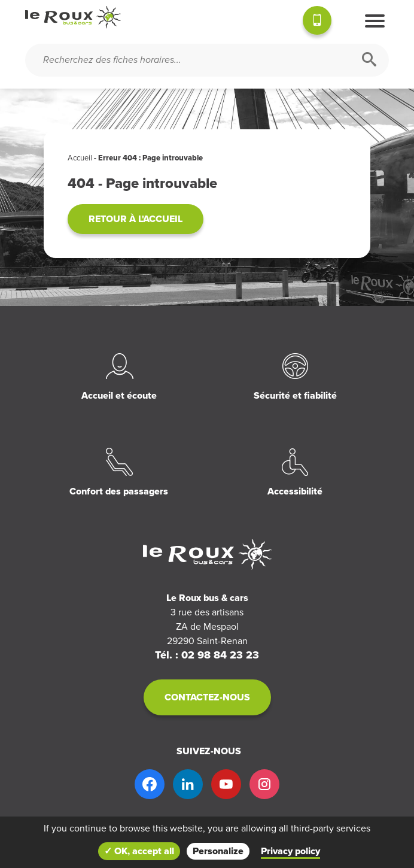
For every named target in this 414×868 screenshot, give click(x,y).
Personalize (218, 851)
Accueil (80, 158)
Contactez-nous (207, 697)
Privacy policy (290, 851)
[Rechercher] (369, 60)
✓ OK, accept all (139, 851)
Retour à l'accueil (136, 219)
